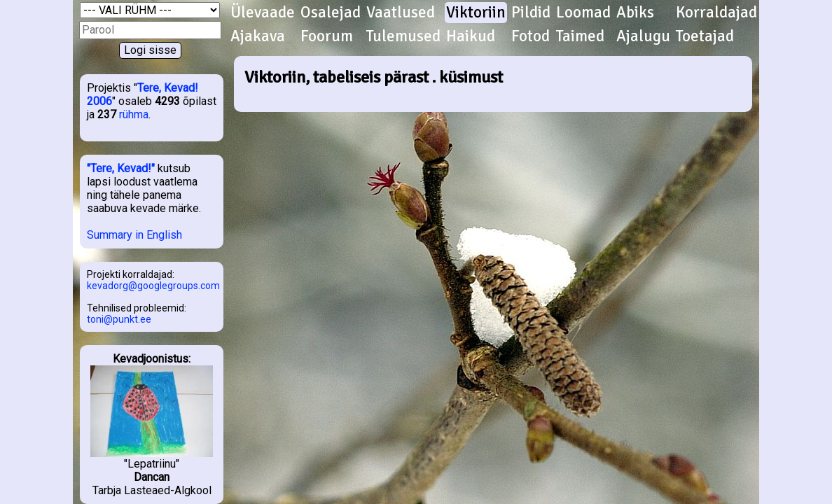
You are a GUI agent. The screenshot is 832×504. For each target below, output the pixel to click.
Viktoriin (476, 13)
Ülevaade (263, 13)
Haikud (471, 36)
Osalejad (331, 13)
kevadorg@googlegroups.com (153, 286)
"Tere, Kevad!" (121, 168)
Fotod (531, 36)
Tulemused (403, 36)
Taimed (580, 36)
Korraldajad (716, 13)
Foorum (327, 36)
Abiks (635, 13)
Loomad (583, 13)
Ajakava (258, 36)
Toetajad (705, 36)
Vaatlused (401, 13)
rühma (134, 114)
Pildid (531, 13)
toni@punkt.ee (119, 319)
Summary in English (134, 235)
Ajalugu (643, 36)
